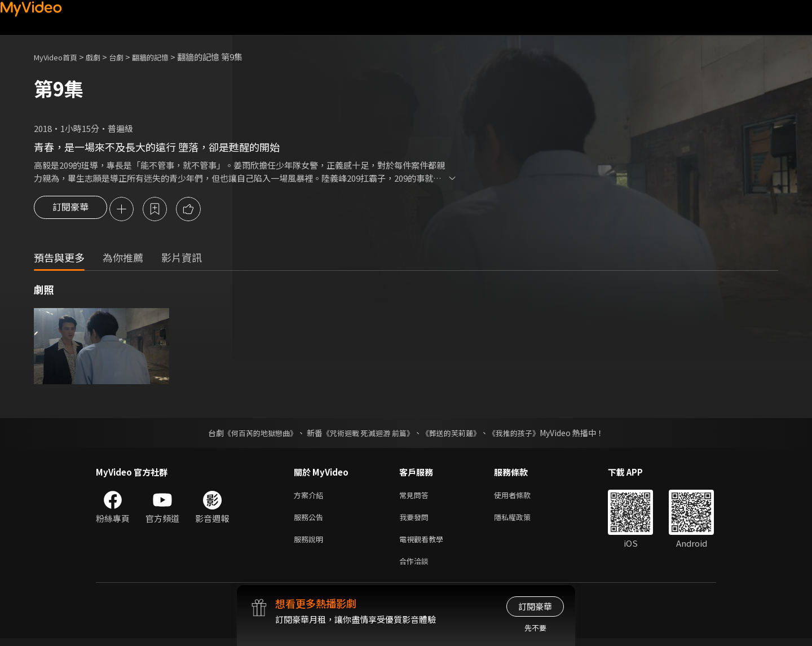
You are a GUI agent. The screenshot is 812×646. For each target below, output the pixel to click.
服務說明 (311, 544)
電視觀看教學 (425, 544)
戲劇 (102, 57)
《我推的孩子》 (523, 434)
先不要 (535, 628)
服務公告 (311, 520)
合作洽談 (416, 568)
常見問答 (416, 497)
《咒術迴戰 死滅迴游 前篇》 (367, 434)
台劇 (127, 57)
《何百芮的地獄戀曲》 (253, 434)
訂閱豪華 (70, 210)
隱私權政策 (522, 520)
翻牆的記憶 (166, 57)
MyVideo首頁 (59, 57)
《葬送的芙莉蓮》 (456, 434)
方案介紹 (311, 497)
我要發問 (416, 520)
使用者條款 (522, 497)
